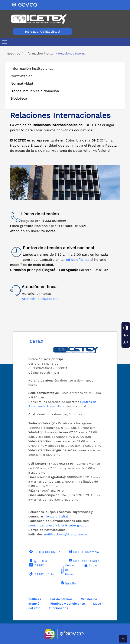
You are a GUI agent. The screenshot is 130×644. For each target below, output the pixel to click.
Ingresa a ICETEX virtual (43, 32)
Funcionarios (58, 608)
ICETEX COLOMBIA (44, 552)
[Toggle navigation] (5, 42)
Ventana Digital (57, 516)
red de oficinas (77, 260)
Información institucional (32, 69)
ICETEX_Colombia (83, 552)
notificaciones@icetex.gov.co (66, 534)
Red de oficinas (61, 599)
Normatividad (22, 83)
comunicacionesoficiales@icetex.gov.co (57, 525)
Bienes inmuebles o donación (35, 91)
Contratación (22, 76)
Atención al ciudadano (40, 299)
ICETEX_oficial (41, 574)
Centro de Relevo (67, 570)
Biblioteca (19, 98)
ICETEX (36, 565)
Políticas (35, 599)
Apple (90, 565)
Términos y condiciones (67, 604)
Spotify (68, 583)
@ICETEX (38, 561)
